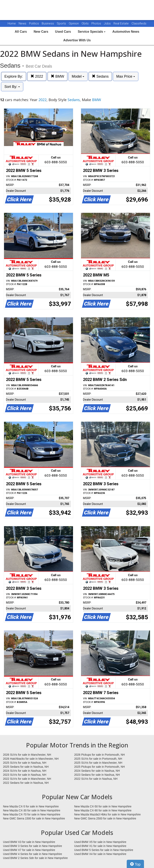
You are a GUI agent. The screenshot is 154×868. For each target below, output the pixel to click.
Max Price (126, 76)
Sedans (100, 76)
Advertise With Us (77, 40)
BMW (57, 76)
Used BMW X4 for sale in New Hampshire (100, 854)
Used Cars (63, 32)
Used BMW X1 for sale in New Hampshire (100, 846)
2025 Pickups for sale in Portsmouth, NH (99, 767)
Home (12, 23)
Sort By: (12, 87)
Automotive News (126, 32)
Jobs (108, 23)
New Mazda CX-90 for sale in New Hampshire (103, 810)
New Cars (41, 32)
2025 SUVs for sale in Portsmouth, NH (98, 759)
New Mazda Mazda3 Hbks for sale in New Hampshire (107, 814)
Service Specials (92, 32)
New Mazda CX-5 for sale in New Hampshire (31, 806)
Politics (34, 23)
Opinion (74, 23)
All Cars (21, 32)
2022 (37, 76)
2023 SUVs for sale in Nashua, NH (25, 775)
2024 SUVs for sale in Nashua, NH (25, 771)
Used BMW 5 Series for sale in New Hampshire (104, 850)
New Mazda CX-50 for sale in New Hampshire (103, 806)
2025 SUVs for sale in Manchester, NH (98, 763)
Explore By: (14, 76)
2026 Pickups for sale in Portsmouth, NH (99, 755)
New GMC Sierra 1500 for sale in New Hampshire (34, 818)
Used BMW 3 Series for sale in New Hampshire (32, 846)
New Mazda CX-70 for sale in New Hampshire (32, 814)
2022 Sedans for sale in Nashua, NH (26, 783)
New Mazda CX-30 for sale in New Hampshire (32, 810)
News (22, 23)
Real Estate (122, 23)
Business (48, 23)
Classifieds (139, 23)
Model (78, 76)
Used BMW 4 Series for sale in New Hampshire (32, 854)
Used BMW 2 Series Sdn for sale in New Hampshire (35, 858)
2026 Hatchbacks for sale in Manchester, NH (31, 759)
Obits (86, 23)
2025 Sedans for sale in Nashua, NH (26, 767)
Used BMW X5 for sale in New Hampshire (100, 842)
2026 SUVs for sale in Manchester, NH (27, 755)
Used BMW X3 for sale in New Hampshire (29, 842)
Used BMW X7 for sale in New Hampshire (29, 850)
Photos (97, 23)
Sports (62, 23)
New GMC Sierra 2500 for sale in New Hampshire (105, 818)
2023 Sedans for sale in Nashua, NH (97, 775)
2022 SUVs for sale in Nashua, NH (96, 779)
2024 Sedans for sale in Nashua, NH (97, 771)
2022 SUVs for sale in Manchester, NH (27, 779)
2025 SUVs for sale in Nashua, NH (25, 763)
